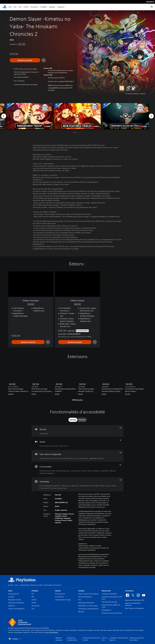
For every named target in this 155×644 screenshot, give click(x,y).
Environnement (60, 594)
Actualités (44, 7)
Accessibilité (59, 597)
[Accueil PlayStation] (5, 7)
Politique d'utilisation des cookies (137, 639)
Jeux (10, 7)
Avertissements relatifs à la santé (90, 546)
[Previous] (4, 116)
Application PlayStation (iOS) (135, 600)
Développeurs (106, 610)
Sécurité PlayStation (85, 597)
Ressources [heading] (106, 591)
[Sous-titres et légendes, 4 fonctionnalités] (77, 456)
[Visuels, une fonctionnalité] (77, 431)
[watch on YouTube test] (95, 126)
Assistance (61, 7)
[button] (77, 116)
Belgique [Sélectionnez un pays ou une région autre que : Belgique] (15, 639)
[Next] (151, 116)
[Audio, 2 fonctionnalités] (77, 443)
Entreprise (12, 606)
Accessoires (34, 7)
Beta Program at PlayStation (135, 608)
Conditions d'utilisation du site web (91, 639)
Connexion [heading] (129, 591)
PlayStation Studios (15, 600)
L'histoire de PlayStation (16, 609)
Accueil (11, 585)
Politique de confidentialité (72, 639)
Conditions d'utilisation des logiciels (119, 639)
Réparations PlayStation (86, 603)
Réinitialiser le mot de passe (88, 606)
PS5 (15, 7)
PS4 (20, 7)
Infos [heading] (10, 591)
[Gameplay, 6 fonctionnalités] (77, 484)
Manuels (81, 612)
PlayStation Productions (16, 603)
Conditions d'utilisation (109, 594)
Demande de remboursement (88, 609)
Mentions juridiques (59, 639)
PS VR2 (34, 600)
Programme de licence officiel (112, 613)
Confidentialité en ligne (63, 600)
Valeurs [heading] (58, 591)
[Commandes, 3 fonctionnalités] (77, 469)
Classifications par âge (109, 602)
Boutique (52, 7)
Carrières (11, 597)
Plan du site (105, 639)
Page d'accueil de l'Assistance (89, 594)
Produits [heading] (35, 591)
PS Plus (26, 7)
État (80, 600)
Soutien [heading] (81, 591)
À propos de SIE (14, 594)
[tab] (73, 420)
